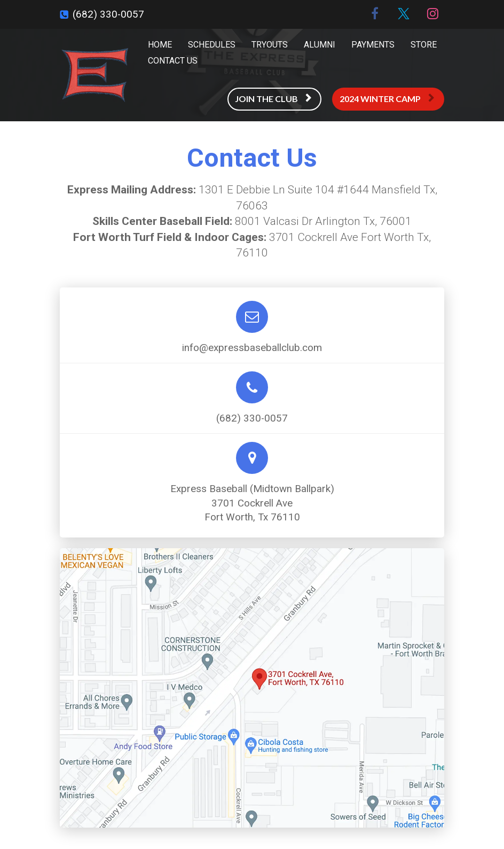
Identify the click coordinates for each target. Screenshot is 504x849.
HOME (160, 45)
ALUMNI (320, 45)
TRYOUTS (270, 45)
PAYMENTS (373, 45)
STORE (424, 45)
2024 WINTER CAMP (387, 99)
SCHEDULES (212, 45)
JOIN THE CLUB (273, 99)
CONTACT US (173, 61)
